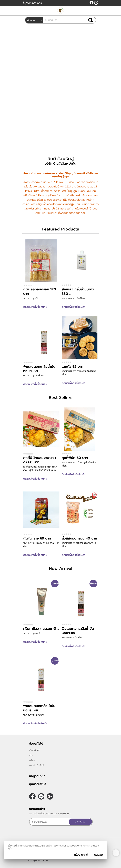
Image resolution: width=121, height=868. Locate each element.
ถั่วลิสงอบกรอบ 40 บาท (79, 538)
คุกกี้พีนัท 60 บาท (75, 458)
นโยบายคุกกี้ (81, 855)
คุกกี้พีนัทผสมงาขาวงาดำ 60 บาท (40, 460)
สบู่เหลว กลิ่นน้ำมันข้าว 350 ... (78, 291)
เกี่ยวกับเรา (35, 750)
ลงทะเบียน (80, 822)
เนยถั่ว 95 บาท (73, 366)
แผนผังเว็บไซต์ (36, 765)
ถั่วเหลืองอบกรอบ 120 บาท (40, 291)
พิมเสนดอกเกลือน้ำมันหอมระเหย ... (39, 369)
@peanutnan (96, 3)
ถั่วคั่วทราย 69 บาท (37, 538)
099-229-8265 (34, 3)
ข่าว (31, 755)
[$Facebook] (92, 3)
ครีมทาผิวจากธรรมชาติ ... (41, 629)
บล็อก (32, 760)
